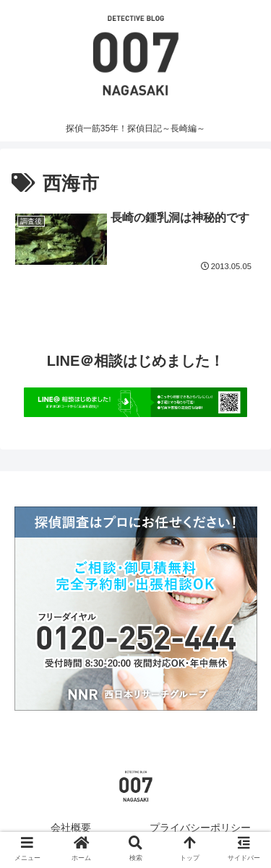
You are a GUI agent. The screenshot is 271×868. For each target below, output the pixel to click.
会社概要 (71, 828)
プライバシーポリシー (200, 828)
